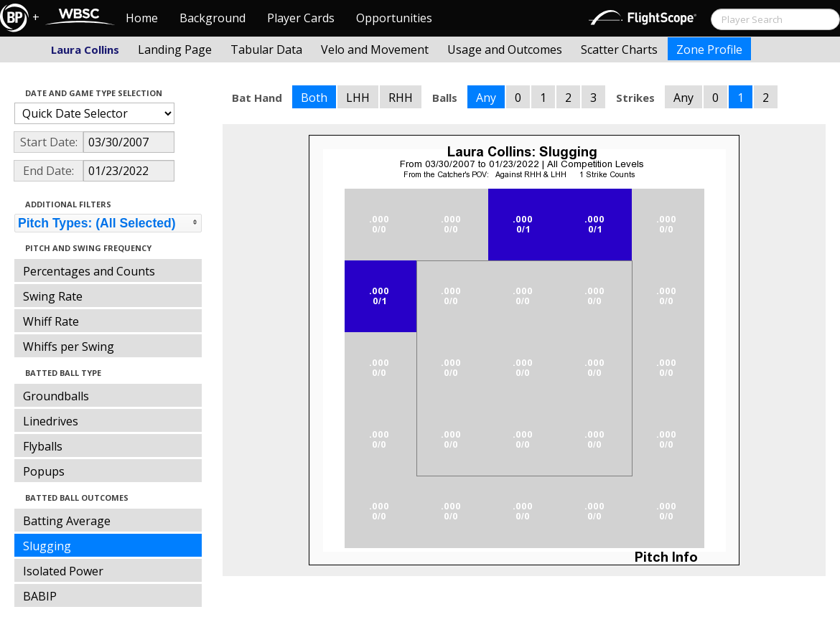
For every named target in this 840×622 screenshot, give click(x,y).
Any (486, 98)
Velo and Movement (375, 50)
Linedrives (51, 421)
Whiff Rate (51, 321)
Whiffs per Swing (69, 347)
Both (314, 98)
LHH (358, 98)
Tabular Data (266, 50)
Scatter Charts (619, 50)
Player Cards (301, 18)
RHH (401, 98)
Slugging (47, 546)
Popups (44, 471)
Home (142, 18)
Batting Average (67, 521)
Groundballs (56, 396)
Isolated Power (63, 571)
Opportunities (394, 18)
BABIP (40, 596)
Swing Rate (53, 296)
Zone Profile (709, 50)
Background (213, 18)
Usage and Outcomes (505, 50)
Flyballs (43, 446)
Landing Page (175, 50)
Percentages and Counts (89, 271)
